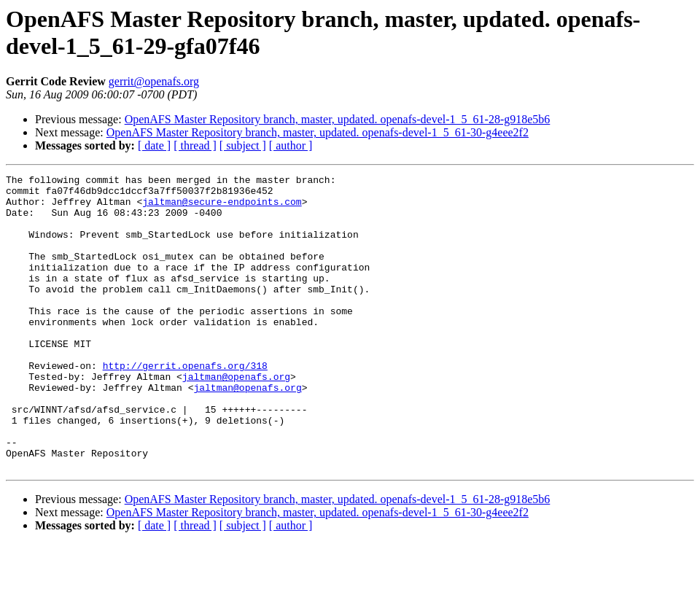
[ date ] (154, 145)
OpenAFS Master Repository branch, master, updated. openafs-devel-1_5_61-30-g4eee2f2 (318, 132)
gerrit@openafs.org (154, 81)
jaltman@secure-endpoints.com (222, 208)
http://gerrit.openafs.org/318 (185, 405)
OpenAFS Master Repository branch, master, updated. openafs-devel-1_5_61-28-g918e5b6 (338, 119)
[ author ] (291, 145)
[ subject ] (243, 145)
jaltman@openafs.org (236, 418)
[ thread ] (195, 145)
